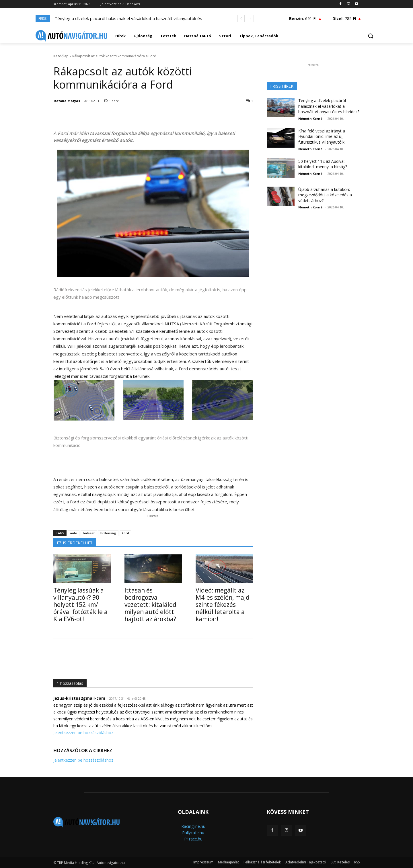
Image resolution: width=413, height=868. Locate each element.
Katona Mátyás (67, 101)
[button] (371, 36)
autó (74, 533)
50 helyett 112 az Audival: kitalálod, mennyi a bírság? (323, 164)
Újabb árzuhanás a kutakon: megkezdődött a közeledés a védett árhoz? (325, 195)
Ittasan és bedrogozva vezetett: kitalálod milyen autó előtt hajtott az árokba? (150, 605)
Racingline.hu (193, 826)
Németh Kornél (311, 119)
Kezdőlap (61, 56)
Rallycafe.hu (193, 833)
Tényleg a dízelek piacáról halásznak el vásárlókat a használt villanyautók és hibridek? (329, 106)
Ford (125, 533)
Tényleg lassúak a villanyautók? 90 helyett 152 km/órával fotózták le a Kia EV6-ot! (80, 605)
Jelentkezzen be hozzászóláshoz (83, 733)
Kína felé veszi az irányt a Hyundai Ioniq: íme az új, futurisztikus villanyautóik (322, 136)
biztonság (108, 533)
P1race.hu (193, 839)
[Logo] (71, 36)
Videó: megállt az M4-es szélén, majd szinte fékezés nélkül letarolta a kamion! (223, 605)
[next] (250, 18)
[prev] (241, 18)
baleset (89, 533)
